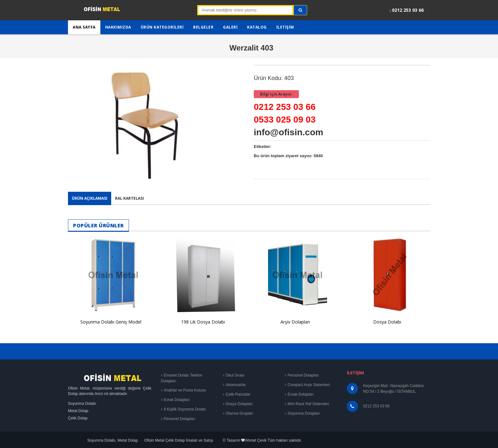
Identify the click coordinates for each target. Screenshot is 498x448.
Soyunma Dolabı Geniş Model (111, 322)
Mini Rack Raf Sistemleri (309, 404)
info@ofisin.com (289, 132)
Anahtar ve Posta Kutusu (185, 390)
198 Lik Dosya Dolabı (203, 322)
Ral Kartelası (129, 198)
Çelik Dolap (78, 418)
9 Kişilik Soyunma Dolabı (185, 409)
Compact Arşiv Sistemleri (309, 385)
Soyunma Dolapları (304, 413)
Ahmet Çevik (256, 440)
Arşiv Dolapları (295, 322)
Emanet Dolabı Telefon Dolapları (182, 378)
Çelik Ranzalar (238, 394)
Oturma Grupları (240, 413)
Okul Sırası (235, 375)
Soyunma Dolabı (82, 404)
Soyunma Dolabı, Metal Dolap (113, 440)
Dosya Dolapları (239, 404)
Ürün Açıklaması (90, 198)
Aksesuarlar (236, 385)
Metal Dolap (78, 411)
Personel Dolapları (180, 419)
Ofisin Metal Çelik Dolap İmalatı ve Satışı (179, 440)
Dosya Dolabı (387, 322)
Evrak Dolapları (177, 400)
